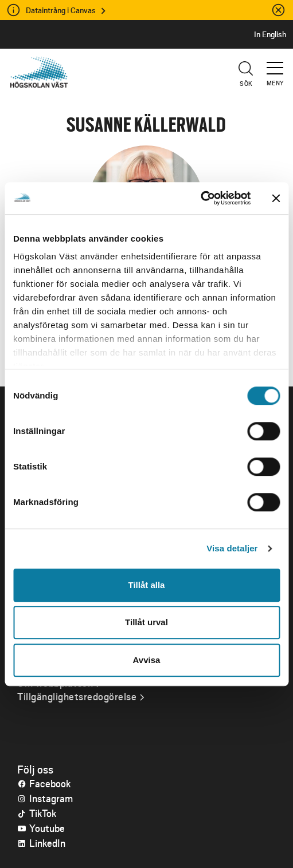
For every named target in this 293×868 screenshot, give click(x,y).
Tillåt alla (147, 585)
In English (270, 34)
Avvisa (147, 660)
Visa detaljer (232, 548)
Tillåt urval (146, 622)
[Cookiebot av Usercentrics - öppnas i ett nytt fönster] (200, 198)
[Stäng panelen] (276, 198)
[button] (276, 63)
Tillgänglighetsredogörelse (77, 696)
